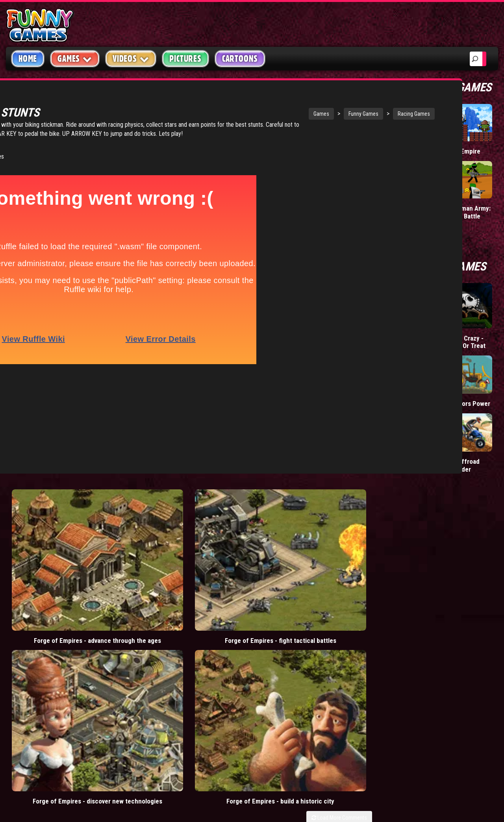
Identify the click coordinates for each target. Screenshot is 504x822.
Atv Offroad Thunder (463, 465)
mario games (194, 611)
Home (28, 59)
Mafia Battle (407, 208)
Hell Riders (405, 331)
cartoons (202, 647)
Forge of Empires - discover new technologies (235, 488)
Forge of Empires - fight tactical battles (143, 488)
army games (163, 647)
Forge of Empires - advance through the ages (52, 488)
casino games (166, 629)
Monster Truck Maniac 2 (410, 465)
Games (231, 114)
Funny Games (273, 114)
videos (157, 611)
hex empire (202, 665)
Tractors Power (469, 403)
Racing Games (324, 114)
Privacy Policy (406, 630)
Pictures (185, 59)
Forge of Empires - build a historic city (326, 488)
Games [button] (75, 58)
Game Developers (410, 667)
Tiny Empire (463, 151)
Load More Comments (339, 508)
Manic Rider (406, 403)
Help (391, 649)
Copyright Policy (410, 612)
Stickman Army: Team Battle (469, 212)
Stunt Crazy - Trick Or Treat (466, 342)
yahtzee (205, 629)
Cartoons (240, 59)
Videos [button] (131, 58)
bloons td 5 (162, 665)
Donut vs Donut (412, 151)
